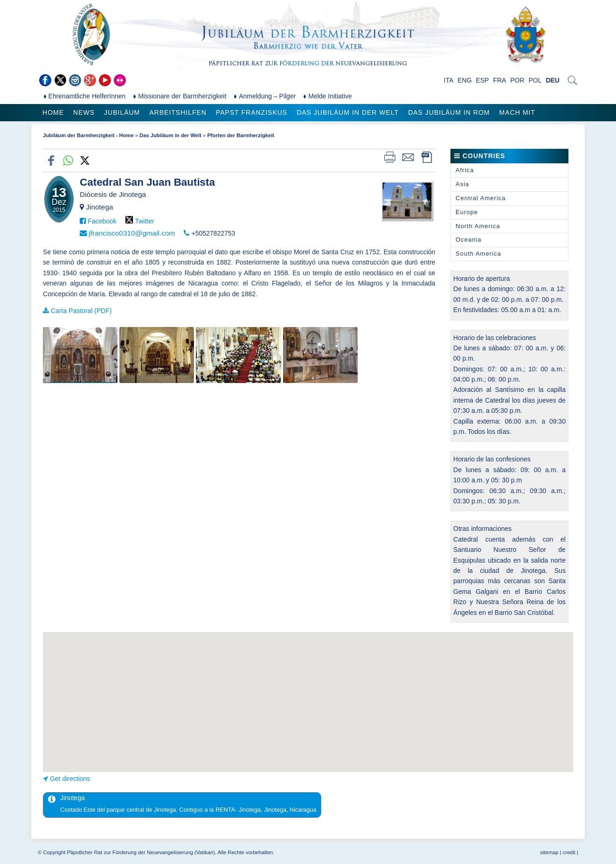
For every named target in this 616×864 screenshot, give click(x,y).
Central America (481, 198)
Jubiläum (122, 112)
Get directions (70, 779)
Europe (467, 212)
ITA (449, 80)
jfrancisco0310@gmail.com (132, 233)
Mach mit (517, 112)
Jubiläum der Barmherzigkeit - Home (88, 135)
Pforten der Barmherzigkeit (241, 135)
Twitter (144, 221)
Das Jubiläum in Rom (449, 112)
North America (478, 226)
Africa (465, 170)
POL (535, 80)
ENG (464, 80)
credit (569, 852)
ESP (482, 80)
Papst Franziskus (252, 112)
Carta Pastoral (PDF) (81, 311)
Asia (462, 184)
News (84, 112)
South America (478, 254)
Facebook (102, 221)
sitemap (549, 852)
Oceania (468, 240)
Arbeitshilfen (178, 112)
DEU (553, 80)
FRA (499, 80)
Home (53, 112)
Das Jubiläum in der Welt (348, 112)
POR (517, 80)
